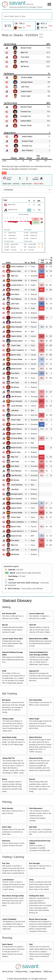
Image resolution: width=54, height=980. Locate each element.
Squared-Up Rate (36, 758)
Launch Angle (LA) (36, 613)
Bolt (31, 944)
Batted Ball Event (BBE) (38, 639)
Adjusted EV (34, 671)
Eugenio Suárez (26, 91)
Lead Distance (8, 880)
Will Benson (25, 66)
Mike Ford (24, 53)
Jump (31, 880)
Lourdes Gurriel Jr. (17, 285)
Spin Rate (33, 827)
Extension (6, 841)
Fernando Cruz (26, 112)
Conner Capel (26, 96)
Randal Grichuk (26, 48)
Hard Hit (12, 570)
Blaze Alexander (17, 327)
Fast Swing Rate (35, 700)
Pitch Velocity (8, 808)
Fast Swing (13, 576)
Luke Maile (15, 410)
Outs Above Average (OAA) (13, 896)
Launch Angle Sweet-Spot (13, 639)
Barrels (5, 625)
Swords (32, 779)
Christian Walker (27, 77)
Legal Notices (36, 972)
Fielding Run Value (37, 896)
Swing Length (8, 719)
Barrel (13, 573)
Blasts (5, 779)
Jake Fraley (25, 87)
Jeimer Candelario (17, 267)
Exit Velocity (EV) (9, 613)
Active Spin (7, 827)
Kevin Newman (16, 299)
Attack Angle (34, 719)
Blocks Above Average (38, 919)
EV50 (4, 671)
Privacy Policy (22, 972)
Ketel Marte (15, 294)
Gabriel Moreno (16, 332)
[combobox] (27, 16)
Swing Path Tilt (8, 758)
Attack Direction (35, 737)
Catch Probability (9, 919)
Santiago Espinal (27, 82)
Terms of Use (8, 972)
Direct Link (7, 184)
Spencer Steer (16, 271)
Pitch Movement (36, 808)
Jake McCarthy (16, 322)
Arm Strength (34, 863)
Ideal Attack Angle (9, 737)
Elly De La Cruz (16, 318)
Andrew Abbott (26, 121)
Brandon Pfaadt (26, 107)
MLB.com (48, 972)
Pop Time (6, 863)
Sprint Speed (7, 944)
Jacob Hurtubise (17, 313)
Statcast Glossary (17, 601)
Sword (11, 579)
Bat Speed (6, 700)
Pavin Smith (25, 57)
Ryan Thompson (27, 150)
